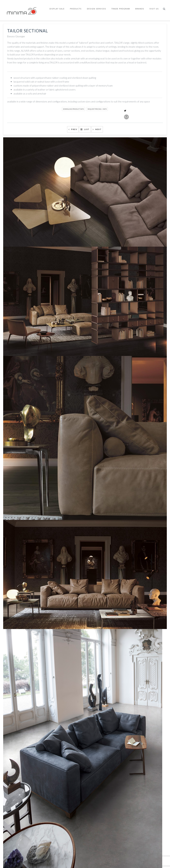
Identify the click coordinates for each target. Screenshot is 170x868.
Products (76, 9)
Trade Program (121, 9)
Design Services (97, 9)
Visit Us (154, 9)
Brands (140, 9)
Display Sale (57, 9)
